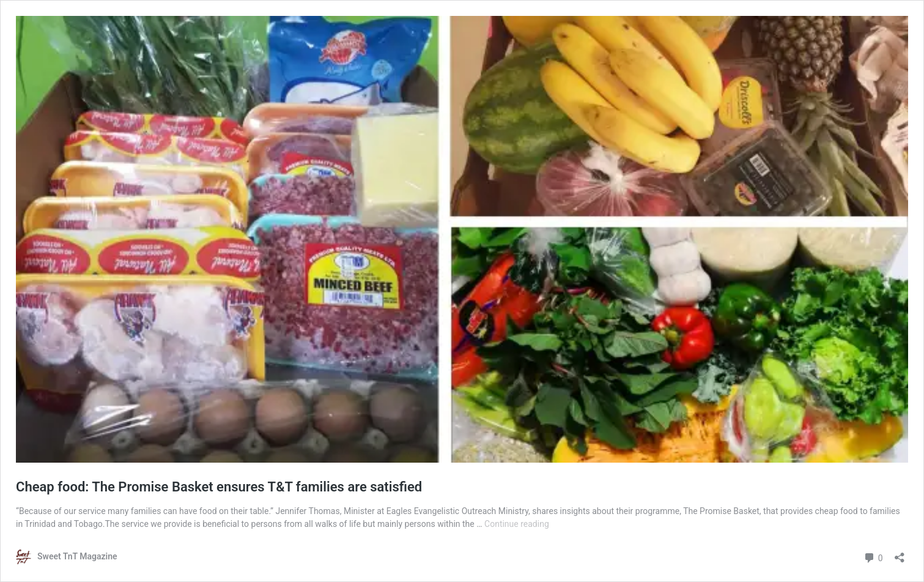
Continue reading (517, 524)
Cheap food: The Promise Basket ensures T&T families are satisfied (219, 487)
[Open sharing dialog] (900, 554)
